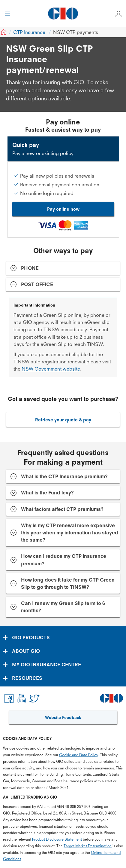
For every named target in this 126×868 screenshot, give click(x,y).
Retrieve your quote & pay (63, 420)
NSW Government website (51, 369)
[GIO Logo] (63, 14)
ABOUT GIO (26, 651)
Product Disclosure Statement (57, 839)
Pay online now (63, 209)
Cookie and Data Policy (79, 755)
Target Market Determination (88, 846)
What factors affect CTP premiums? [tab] (62, 509)
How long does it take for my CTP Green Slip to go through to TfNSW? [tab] (68, 583)
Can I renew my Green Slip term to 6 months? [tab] (63, 607)
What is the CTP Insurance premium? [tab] (64, 476)
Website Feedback (63, 717)
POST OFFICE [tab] (37, 284)
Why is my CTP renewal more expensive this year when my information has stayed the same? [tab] (70, 533)
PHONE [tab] (30, 268)
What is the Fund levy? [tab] (47, 493)
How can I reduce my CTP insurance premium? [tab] (64, 560)
